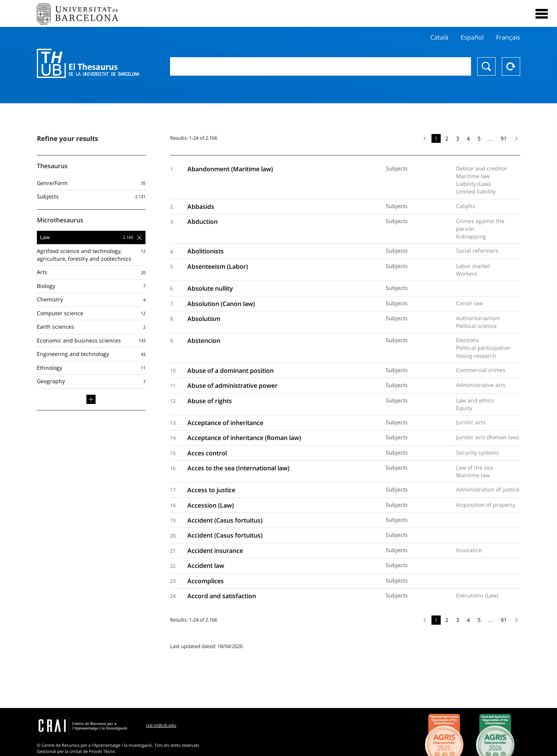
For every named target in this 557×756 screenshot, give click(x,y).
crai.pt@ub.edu (161, 725)
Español (472, 37)
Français (508, 37)
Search (486, 66)
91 (504, 138)
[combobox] (321, 66)
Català (439, 37)
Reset (511, 66)
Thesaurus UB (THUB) (88, 63)
